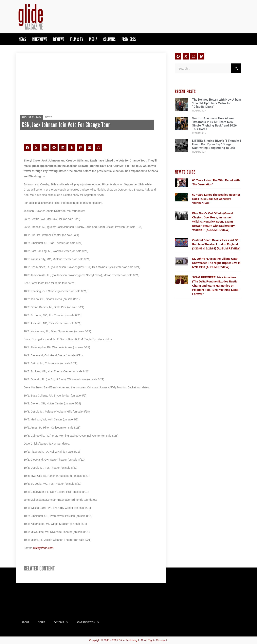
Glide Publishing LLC (131, 640)
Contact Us (61, 622)
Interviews (40, 39)
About (26, 622)
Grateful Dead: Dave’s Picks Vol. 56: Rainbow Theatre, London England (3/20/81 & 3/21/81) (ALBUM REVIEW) (216, 244)
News (22, 39)
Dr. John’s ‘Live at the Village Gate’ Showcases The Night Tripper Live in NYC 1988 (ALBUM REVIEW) (216, 263)
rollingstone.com (43, 548)
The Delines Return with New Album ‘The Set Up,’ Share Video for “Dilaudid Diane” (217, 103)
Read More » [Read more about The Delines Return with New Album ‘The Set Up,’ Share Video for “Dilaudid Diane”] (199, 111)
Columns (109, 39)
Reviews (59, 39)
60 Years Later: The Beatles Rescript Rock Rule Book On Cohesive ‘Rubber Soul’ (216, 199)
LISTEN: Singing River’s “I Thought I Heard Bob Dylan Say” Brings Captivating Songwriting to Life (216, 144)
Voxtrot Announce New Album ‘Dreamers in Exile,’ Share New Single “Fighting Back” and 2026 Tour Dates (214, 124)
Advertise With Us (88, 622)
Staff (41, 622)
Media (93, 39)
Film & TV (77, 39)
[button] (27, 148)
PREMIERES (129, 39)
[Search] (236, 68)
